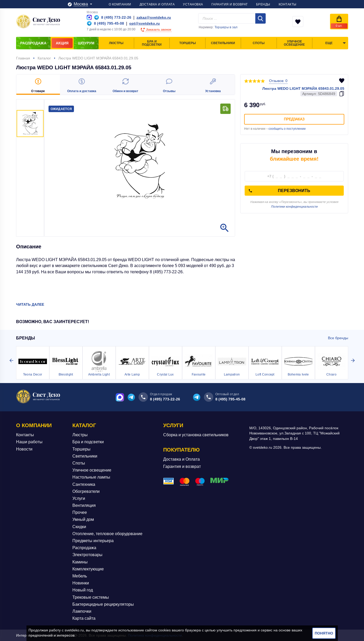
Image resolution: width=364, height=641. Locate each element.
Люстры (80, 435)
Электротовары (87, 555)
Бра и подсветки (88, 442)
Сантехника (84, 484)
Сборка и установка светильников (196, 435)
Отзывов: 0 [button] (278, 81)
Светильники (85, 456)
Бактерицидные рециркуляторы (103, 604)
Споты (79, 463)
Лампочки (82, 611)
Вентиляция (84, 505)
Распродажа (84, 548)
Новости (24, 449)
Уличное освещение (92, 470)
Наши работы (29, 442)
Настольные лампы (91, 477)
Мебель (80, 576)
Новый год (83, 590)
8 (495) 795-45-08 (230, 399)
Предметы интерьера (93, 541)
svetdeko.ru (74, 630)
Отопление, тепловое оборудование (107, 534)
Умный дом (83, 519)
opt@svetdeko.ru (145, 23)
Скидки (79, 527)
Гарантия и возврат (182, 466)
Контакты (25, 435)
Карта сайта (84, 618)
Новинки (81, 583)
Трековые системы (91, 597)
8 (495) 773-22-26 (165, 399)
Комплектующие (88, 569)
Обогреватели (86, 491)
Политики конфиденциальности (294, 207)
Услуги (79, 498)
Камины (80, 562)
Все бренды (338, 338)
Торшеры (81, 449)
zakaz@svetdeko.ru (154, 17)
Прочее (80, 512)
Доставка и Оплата (181, 459)
